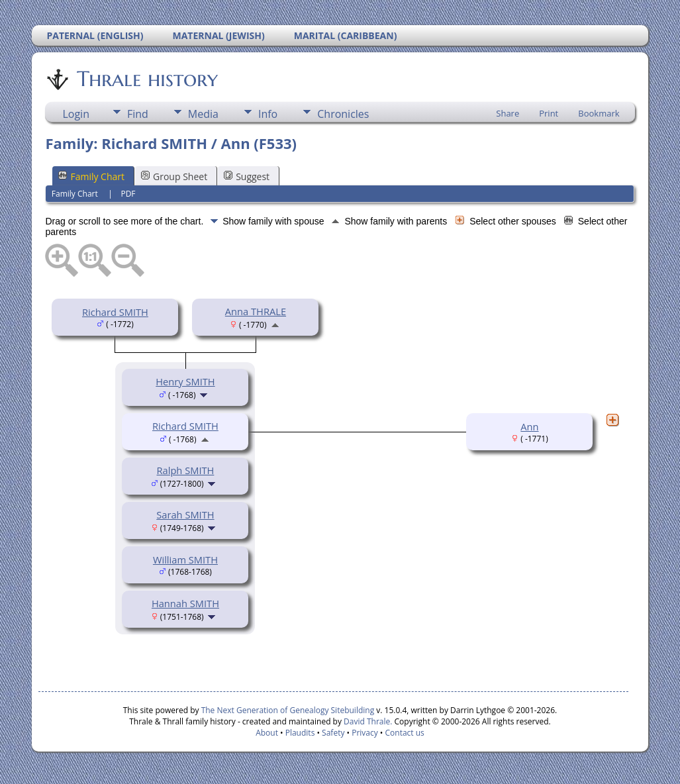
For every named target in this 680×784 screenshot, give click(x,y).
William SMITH (185, 560)
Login (76, 114)
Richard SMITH (115, 312)
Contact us (405, 733)
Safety (333, 733)
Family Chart (91, 176)
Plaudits (300, 733)
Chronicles (343, 114)
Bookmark (599, 113)
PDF (128, 194)
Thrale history (146, 79)
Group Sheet (174, 176)
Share (508, 113)
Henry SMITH (185, 381)
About (267, 733)
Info (268, 114)
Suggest (247, 176)
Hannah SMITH (185, 603)
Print (549, 113)
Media (203, 114)
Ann (529, 426)
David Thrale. (367, 721)
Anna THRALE (256, 311)
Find (138, 114)
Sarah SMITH (185, 514)
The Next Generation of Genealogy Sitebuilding (288, 710)
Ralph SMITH (186, 470)
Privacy (365, 733)
